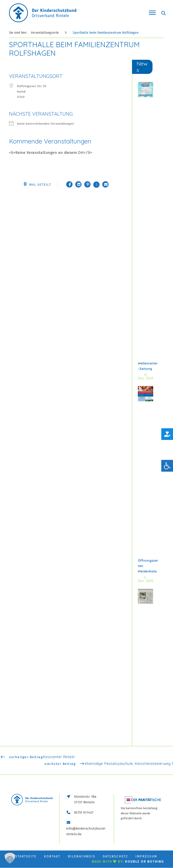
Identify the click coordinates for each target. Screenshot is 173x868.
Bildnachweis (82, 856)
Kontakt (52, 856)
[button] (167, 466)
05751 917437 (84, 813)
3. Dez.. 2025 (146, 579)
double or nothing (145, 862)
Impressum (146, 856)
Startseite (26, 856)
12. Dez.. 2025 (146, 377)
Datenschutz (115, 856)
